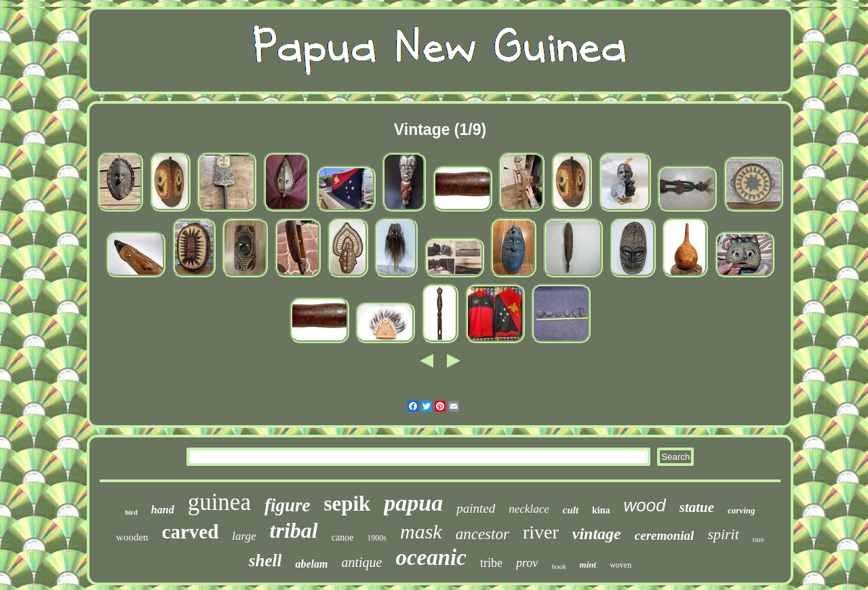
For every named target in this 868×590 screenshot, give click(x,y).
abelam (311, 564)
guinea (219, 502)
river (541, 532)
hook (558, 566)
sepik (347, 504)
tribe (491, 563)
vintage (597, 534)
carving (741, 510)
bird (132, 512)
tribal (294, 530)
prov (527, 563)
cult (571, 510)
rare (758, 539)
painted (476, 508)
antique (361, 562)
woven (620, 565)
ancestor (482, 534)
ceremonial (665, 535)
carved (191, 532)
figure (288, 505)
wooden (132, 537)
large (244, 536)
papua (413, 503)
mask (421, 531)
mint (588, 565)
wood (645, 505)
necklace (529, 509)
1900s (377, 538)
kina (601, 510)
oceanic (431, 557)
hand (163, 510)
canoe (343, 537)
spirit (723, 534)
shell (265, 560)
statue (697, 507)
